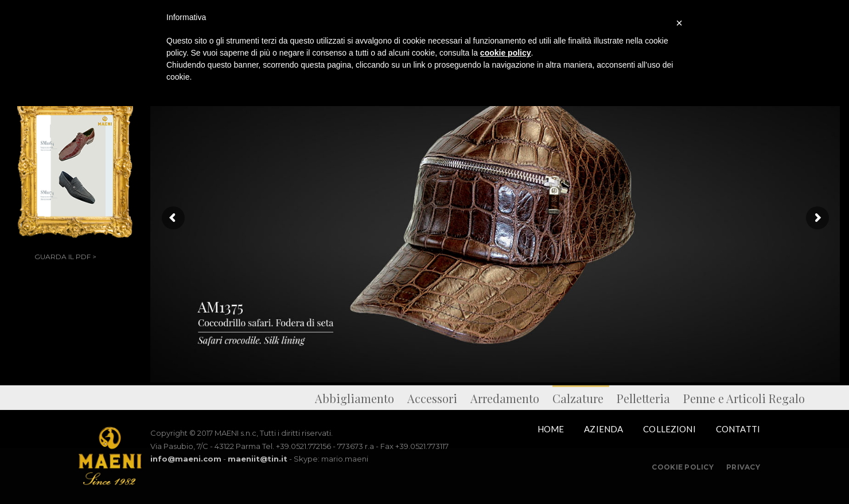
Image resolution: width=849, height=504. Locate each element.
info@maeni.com (186, 459)
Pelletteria (643, 398)
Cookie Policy (683, 467)
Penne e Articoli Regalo (744, 398)
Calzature (578, 398)
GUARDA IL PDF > (65, 257)
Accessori (432, 398)
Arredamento (505, 398)
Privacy (743, 467)
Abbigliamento (355, 398)
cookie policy (506, 53)
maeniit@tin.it (258, 459)
